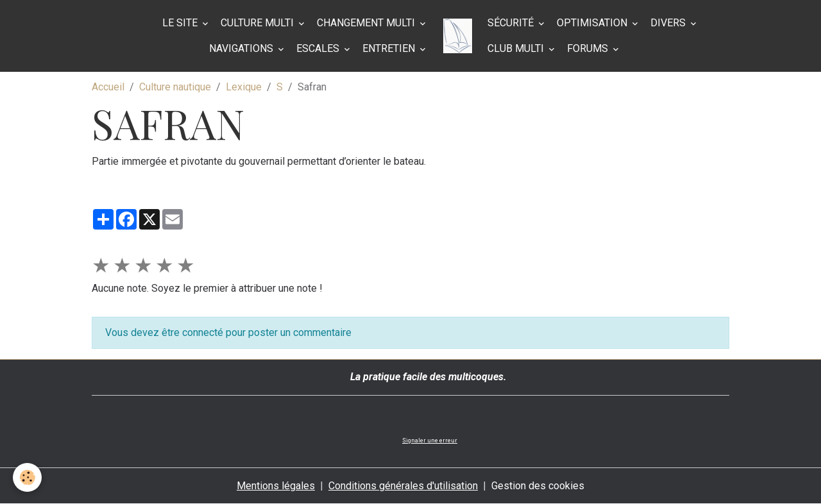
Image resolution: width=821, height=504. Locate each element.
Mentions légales (276, 486)
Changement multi (367, 23)
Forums (589, 48)
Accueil (108, 87)
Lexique (244, 87)
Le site (181, 23)
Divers (669, 23)
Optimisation (593, 23)
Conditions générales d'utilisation (403, 486)
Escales (319, 48)
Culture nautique (175, 87)
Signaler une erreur (430, 441)
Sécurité (512, 23)
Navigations (242, 48)
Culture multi (258, 23)
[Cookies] (27, 477)
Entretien (390, 48)
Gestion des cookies (538, 486)
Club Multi (517, 48)
